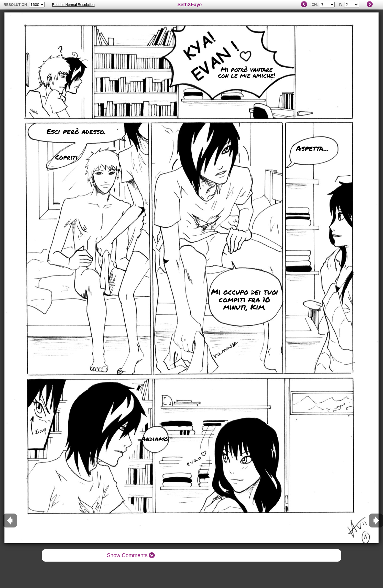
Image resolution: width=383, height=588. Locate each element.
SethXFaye (190, 5)
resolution (16, 5)
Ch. (315, 5)
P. (341, 5)
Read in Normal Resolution (73, 5)
